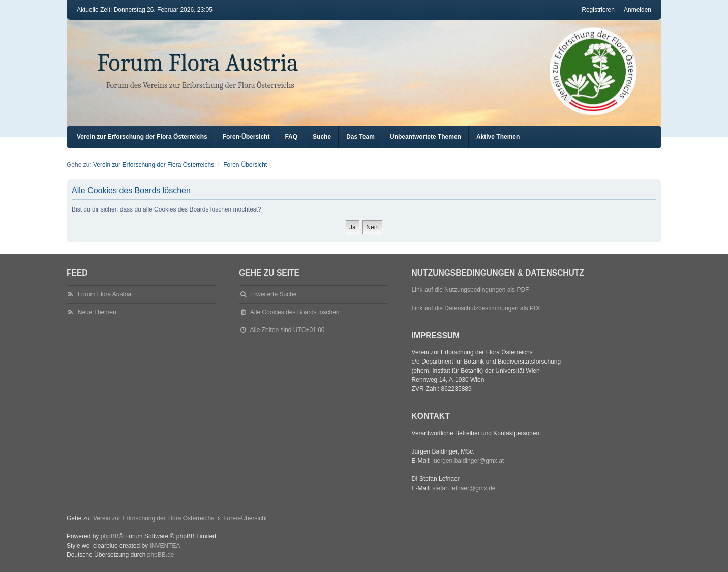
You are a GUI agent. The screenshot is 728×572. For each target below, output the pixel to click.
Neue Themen (97, 312)
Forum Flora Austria (198, 63)
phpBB (110, 536)
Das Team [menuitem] (360, 137)
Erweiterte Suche (273, 294)
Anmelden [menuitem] (638, 10)
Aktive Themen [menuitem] (498, 137)
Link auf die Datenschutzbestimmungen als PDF (477, 308)
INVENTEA (165, 546)
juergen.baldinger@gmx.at (468, 461)
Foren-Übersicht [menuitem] (246, 137)
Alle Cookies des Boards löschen (295, 312)
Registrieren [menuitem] (598, 10)
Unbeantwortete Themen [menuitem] (426, 137)
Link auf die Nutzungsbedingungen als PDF (471, 290)
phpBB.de (161, 555)
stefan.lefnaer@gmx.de (464, 488)
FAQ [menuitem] (291, 137)
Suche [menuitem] (322, 137)
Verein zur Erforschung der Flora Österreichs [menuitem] (142, 137)
